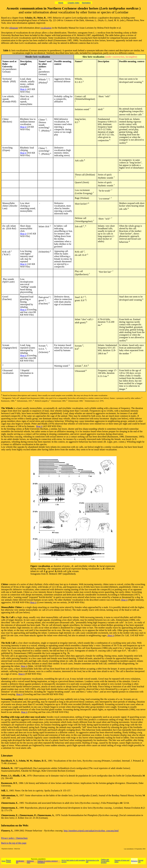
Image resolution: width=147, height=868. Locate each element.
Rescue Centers (9, 861)
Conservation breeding (105, 862)
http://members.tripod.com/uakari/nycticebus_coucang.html (91, 831)
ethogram (14, 28)
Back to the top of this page (14, 843)
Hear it (23, 89)
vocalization (46, 28)
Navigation (86, 3)
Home (61, 3)
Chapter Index (73, 3)
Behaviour (134, 861)
